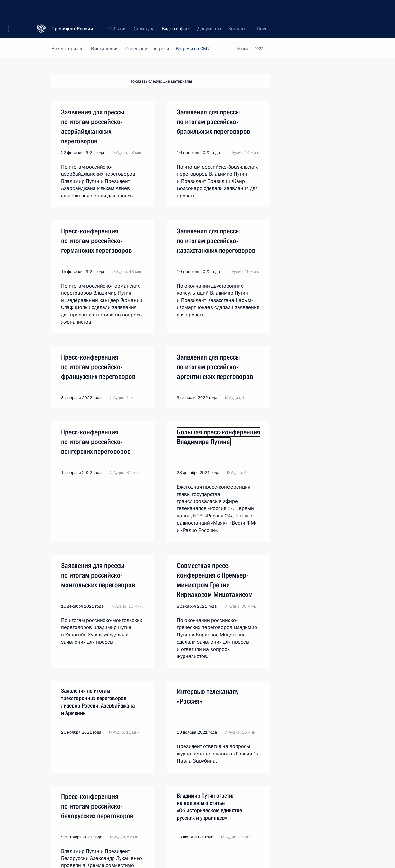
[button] (11, 10)
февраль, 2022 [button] (250, 49)
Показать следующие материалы (161, 81)
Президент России (72, 9)
